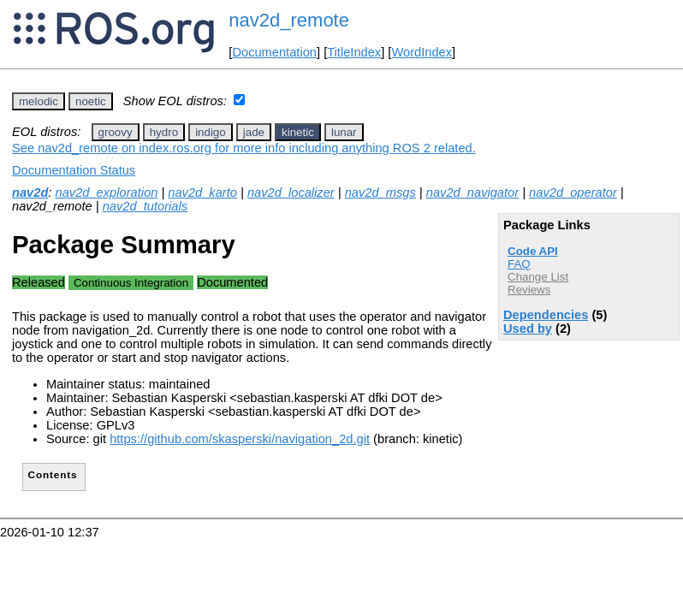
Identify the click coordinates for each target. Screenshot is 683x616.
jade (254, 132)
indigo (211, 132)
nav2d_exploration (107, 192)
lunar (344, 132)
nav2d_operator (573, 192)
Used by (528, 329)
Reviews (529, 290)
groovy (116, 132)
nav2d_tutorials (145, 206)
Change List (538, 277)
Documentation (274, 52)
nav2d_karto (202, 192)
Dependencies (546, 315)
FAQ (519, 264)
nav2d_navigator (472, 192)
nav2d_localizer (291, 192)
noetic (91, 101)
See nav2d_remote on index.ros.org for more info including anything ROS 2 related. (244, 148)
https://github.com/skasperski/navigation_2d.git (240, 439)
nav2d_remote (289, 20)
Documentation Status (74, 170)
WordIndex (422, 52)
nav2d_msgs (380, 192)
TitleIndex (354, 52)
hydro (164, 132)
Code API (533, 251)
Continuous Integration (131, 283)
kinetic (298, 132)
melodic (39, 101)
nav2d (30, 192)
